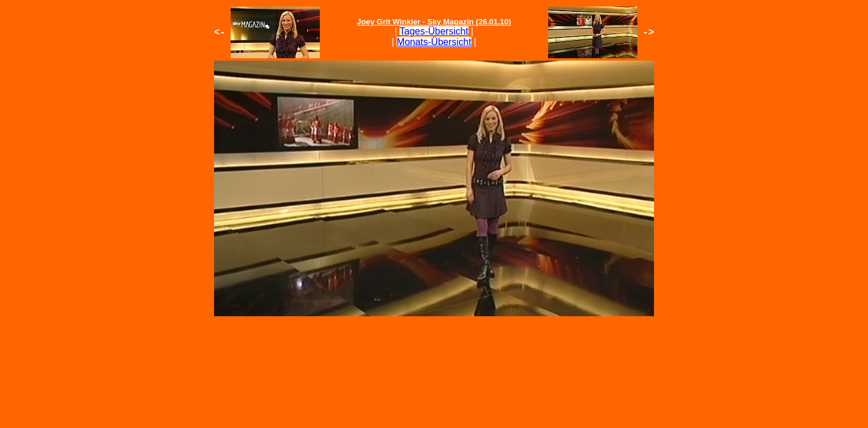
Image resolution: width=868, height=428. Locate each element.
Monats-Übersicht (434, 42)
